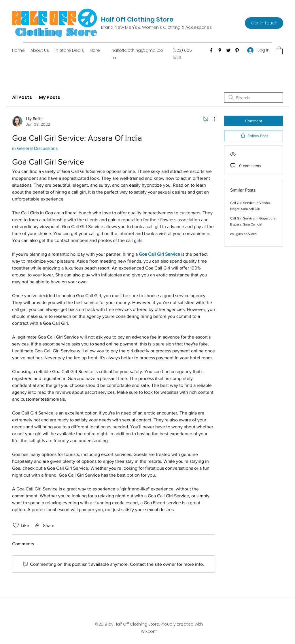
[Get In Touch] (264, 23)
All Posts (22, 97)
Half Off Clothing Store (137, 19)
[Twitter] (228, 50)
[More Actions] (211, 119)
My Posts (50, 97)
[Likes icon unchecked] (16, 525)
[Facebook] (211, 50)
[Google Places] (220, 50)
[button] (279, 50)
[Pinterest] (237, 50)
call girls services (243, 234)
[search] (254, 98)
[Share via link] (44, 525)
